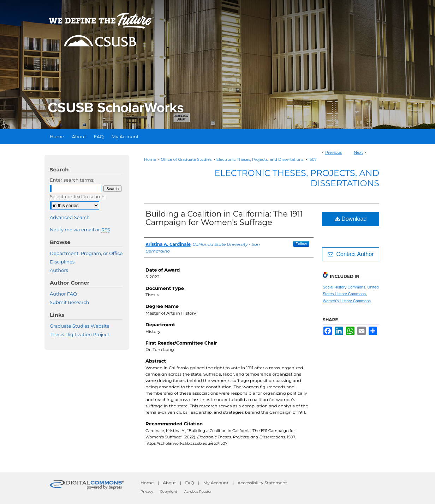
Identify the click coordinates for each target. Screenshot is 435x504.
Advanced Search (70, 217)
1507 (312, 159)
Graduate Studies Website (80, 326)
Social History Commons (344, 287)
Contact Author (351, 254)
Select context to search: (78, 196)
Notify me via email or (80, 230)
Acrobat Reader (198, 491)
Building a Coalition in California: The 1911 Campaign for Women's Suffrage (224, 218)
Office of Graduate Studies (186, 159)
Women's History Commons (347, 301)
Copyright (169, 491)
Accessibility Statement (262, 483)
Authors (59, 270)
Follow (301, 244)
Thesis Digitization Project (80, 334)
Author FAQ (63, 294)
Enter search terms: (72, 180)
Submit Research (69, 302)
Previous (333, 152)
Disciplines (62, 262)
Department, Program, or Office (86, 253)
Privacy (147, 491)
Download (351, 219)
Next (358, 152)
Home (150, 159)
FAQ (190, 483)
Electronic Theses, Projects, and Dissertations (260, 159)
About (169, 483)
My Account (216, 483)
